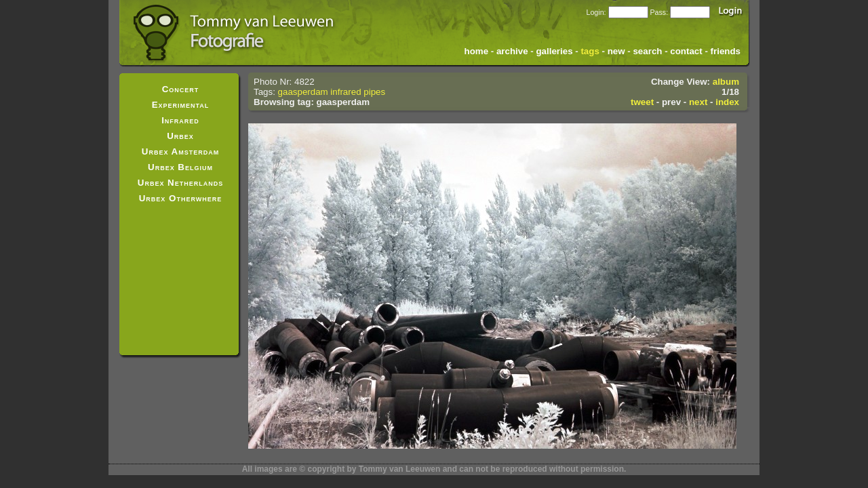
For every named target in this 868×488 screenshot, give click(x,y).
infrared (346, 92)
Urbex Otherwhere (181, 198)
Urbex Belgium (180, 167)
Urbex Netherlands (180, 183)
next (698, 102)
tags (590, 51)
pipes (374, 92)
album (726, 82)
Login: (596, 12)
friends (726, 51)
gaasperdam (303, 92)
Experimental (181, 105)
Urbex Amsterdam (180, 151)
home (477, 51)
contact (686, 51)
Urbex (180, 136)
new (616, 51)
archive (512, 51)
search (647, 51)
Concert (181, 89)
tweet (642, 102)
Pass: (659, 12)
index (727, 102)
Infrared (180, 120)
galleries (554, 51)
